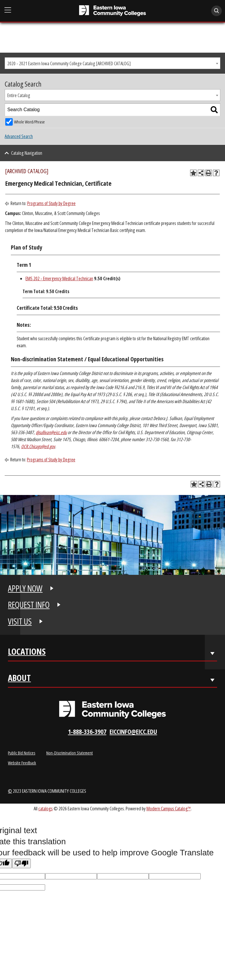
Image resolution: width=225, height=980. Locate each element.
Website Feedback (22, 763)
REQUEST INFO (29, 605)
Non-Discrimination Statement (70, 753)
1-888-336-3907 (87, 731)
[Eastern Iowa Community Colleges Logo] (112, 710)
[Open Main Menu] (8, 10)
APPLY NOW (25, 588)
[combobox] (112, 63)
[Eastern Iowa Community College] (112, 11)
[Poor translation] (21, 863)
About (19, 679)
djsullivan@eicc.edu (51, 432)
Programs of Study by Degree (51, 203)
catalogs (46, 808)
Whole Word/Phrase (29, 122)
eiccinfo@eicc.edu (133, 731)
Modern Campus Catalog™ (169, 808)
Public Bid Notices (22, 753)
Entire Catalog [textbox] (19, 95)
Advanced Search (19, 136)
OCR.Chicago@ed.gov (38, 446)
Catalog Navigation (27, 153)
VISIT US (20, 621)
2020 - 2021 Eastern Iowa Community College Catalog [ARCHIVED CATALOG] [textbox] (69, 63)
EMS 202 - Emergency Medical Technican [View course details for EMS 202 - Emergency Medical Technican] (59, 278)
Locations (27, 653)
